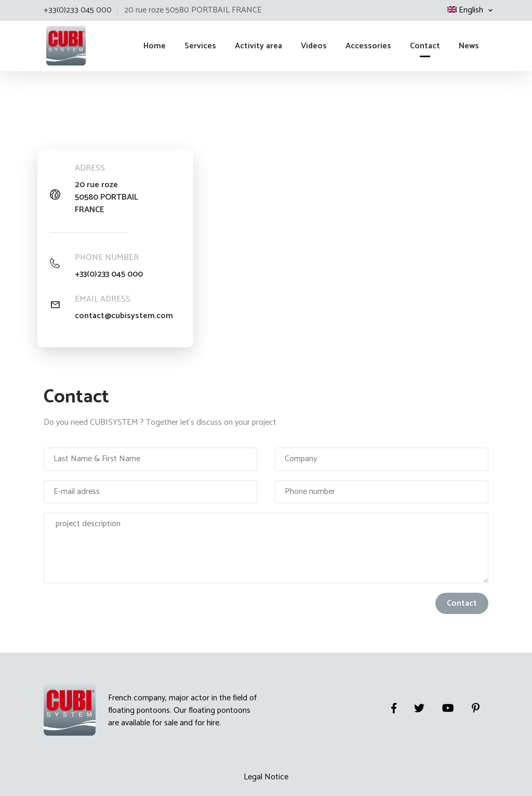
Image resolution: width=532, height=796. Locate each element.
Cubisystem (45, 43)
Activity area (258, 46)
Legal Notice (266, 777)
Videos (314, 46)
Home (155, 46)
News (469, 46)
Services (200, 46)
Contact (425, 46)
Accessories (368, 46)
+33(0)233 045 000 (109, 275)
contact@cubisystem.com (124, 316)
